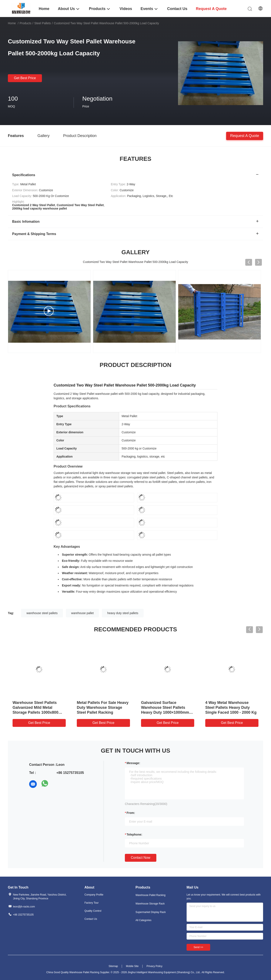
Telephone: (134, 834)
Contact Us (91, 919)
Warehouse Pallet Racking (150, 895)
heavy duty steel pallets (123, 613)
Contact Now (141, 858)
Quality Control (93, 911)
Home (12, 23)
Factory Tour (91, 903)
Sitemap (113, 966)
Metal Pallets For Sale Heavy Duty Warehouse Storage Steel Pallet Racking (103, 708)
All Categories (143, 920)
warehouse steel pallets (42, 613)
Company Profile (94, 895)
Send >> (198, 947)
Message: (133, 763)
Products (25, 23)
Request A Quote (245, 136)
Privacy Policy (155, 966)
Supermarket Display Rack (151, 912)
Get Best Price (25, 78)
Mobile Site (132, 966)
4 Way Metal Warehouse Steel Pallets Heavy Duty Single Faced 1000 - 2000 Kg (231, 708)
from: (131, 813)
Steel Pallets (43, 23)
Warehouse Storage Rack (150, 904)
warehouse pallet (83, 613)
